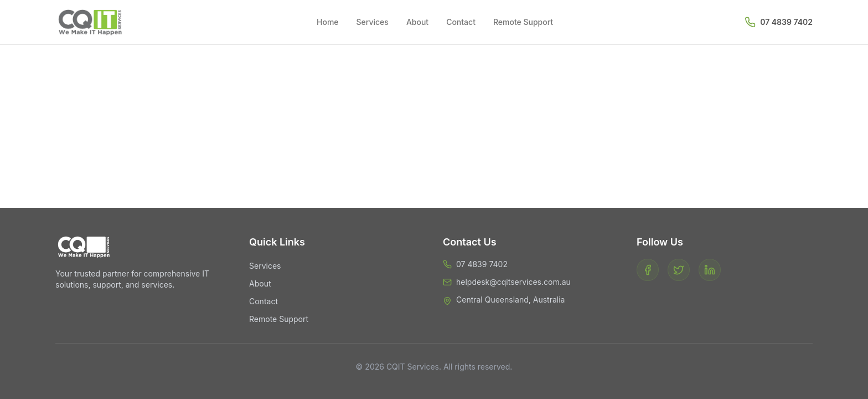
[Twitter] (679, 270)
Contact (461, 22)
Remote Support (523, 22)
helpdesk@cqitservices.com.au (513, 282)
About (417, 22)
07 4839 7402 (786, 22)
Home (328, 22)
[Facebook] (648, 270)
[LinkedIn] (710, 270)
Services (373, 22)
